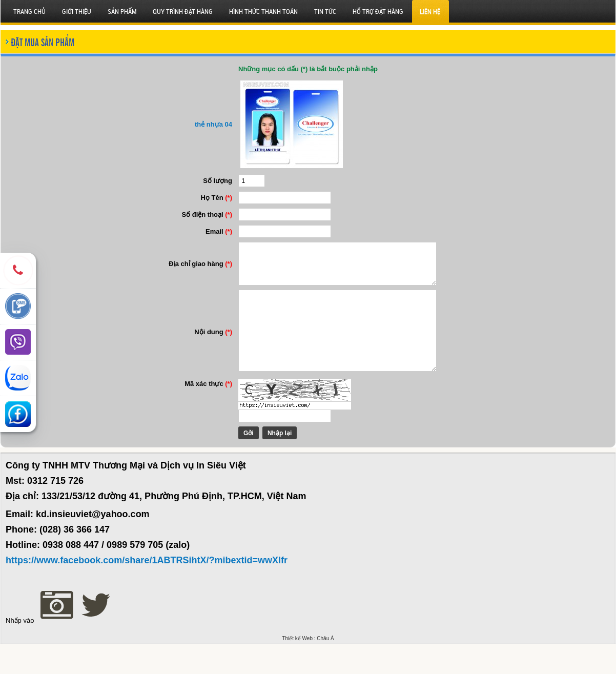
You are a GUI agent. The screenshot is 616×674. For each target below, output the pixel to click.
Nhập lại (270, 463)
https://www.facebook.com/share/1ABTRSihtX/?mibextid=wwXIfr (147, 590)
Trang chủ (29, 11)
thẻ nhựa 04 (204, 124)
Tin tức (325, 11)
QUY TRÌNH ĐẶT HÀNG (183, 11)
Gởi (239, 463)
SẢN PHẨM (122, 11)
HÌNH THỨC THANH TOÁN (263, 11)
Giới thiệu (77, 11)
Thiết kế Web (297, 669)
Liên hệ (430, 11)
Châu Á (325, 669)
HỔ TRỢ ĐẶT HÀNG (378, 11)
